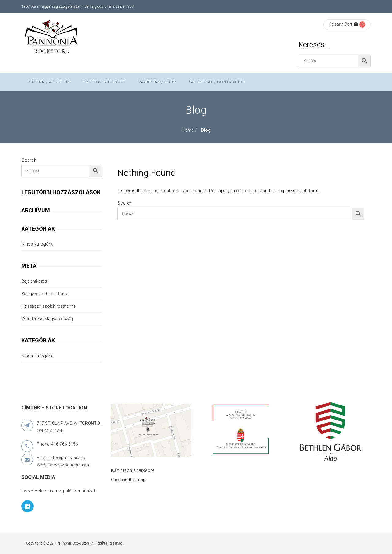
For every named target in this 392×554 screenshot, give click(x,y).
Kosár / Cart (343, 24)
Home (188, 130)
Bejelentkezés (34, 281)
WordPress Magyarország (47, 319)
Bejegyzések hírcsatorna (45, 294)
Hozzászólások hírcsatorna (49, 306)
